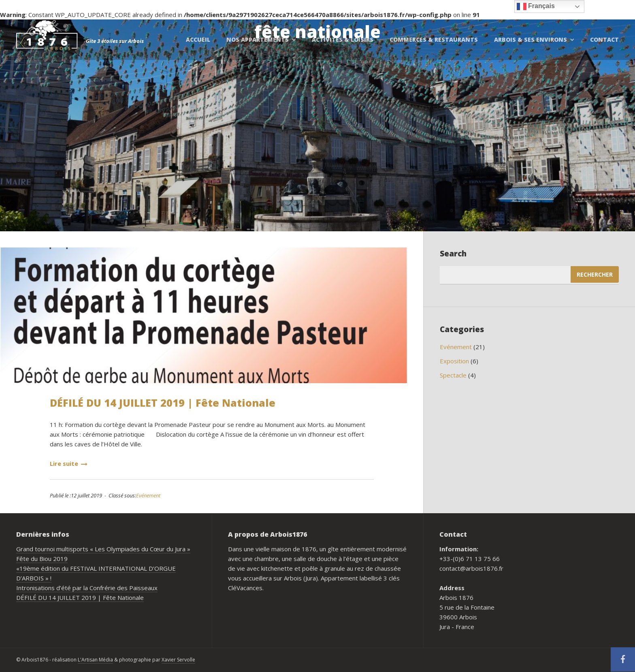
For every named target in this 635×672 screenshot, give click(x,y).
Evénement (148, 495)
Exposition (454, 361)
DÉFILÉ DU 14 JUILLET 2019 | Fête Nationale (163, 403)
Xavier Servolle (178, 660)
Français (536, 6)
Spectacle (453, 375)
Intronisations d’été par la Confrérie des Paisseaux (87, 588)
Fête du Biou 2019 (42, 559)
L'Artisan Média (95, 660)
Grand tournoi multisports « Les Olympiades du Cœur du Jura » (103, 549)
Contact (604, 39)
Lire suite (69, 463)
